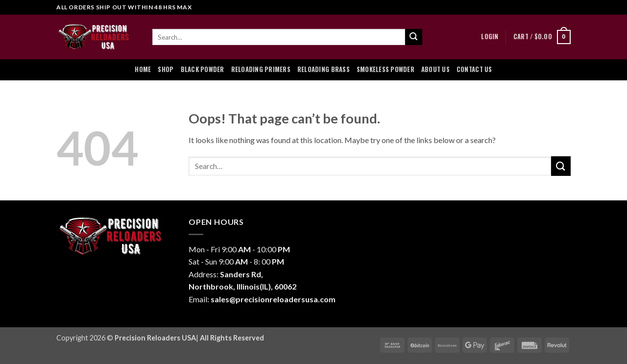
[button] (490, 37)
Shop (166, 69)
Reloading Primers (261, 69)
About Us (435, 69)
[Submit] (413, 37)
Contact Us (474, 69)
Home (143, 69)
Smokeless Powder (386, 69)
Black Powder (203, 69)
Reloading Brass (324, 69)
